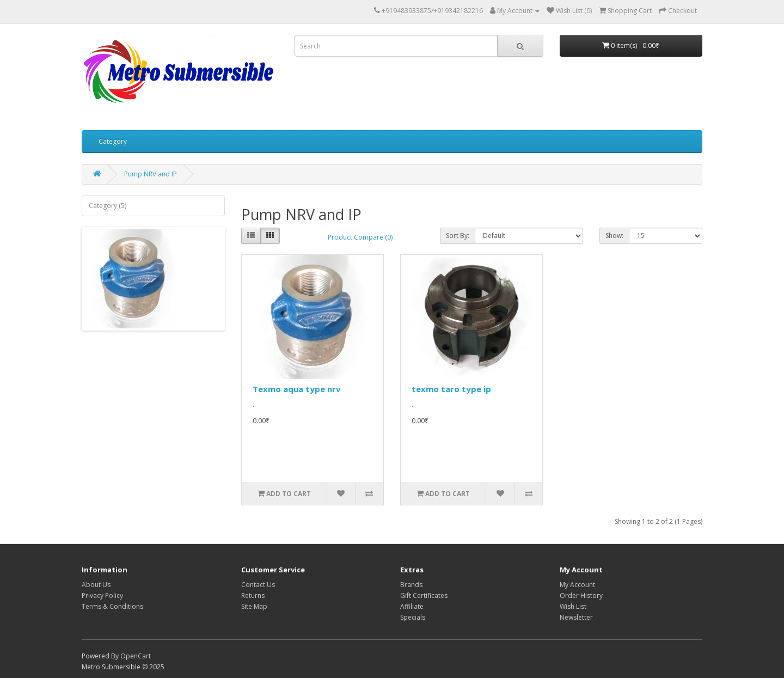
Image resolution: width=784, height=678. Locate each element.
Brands (411, 585)
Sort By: (458, 236)
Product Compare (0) (360, 237)
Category (113, 141)
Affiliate (412, 606)
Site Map (254, 606)
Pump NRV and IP (151, 174)
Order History (581, 595)
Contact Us (258, 585)
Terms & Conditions (112, 606)
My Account (577, 585)
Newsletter (576, 617)
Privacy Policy (102, 595)
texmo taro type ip (451, 389)
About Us (96, 585)
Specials (413, 617)
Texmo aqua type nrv (297, 389)
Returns (253, 595)
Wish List (573, 606)
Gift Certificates (424, 595)
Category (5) (108, 206)
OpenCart (136, 656)
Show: (614, 236)
